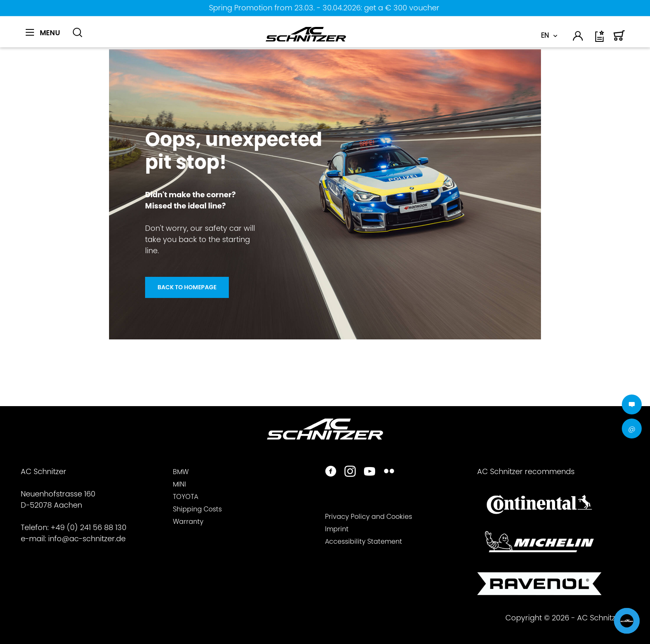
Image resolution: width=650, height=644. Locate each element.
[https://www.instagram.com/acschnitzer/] (350, 472)
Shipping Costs (197, 509)
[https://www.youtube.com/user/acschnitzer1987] (370, 472)
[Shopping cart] (619, 39)
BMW (181, 472)
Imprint (337, 529)
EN (545, 35)
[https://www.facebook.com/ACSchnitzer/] (331, 472)
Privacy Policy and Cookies (369, 517)
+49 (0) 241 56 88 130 (89, 527)
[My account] (578, 37)
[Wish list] (600, 39)
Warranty (188, 522)
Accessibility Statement (364, 541)
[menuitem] (46, 37)
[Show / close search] (78, 33)
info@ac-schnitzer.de (87, 539)
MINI (179, 484)
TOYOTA (186, 497)
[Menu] (43, 33)
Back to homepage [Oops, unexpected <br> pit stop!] (187, 287)
